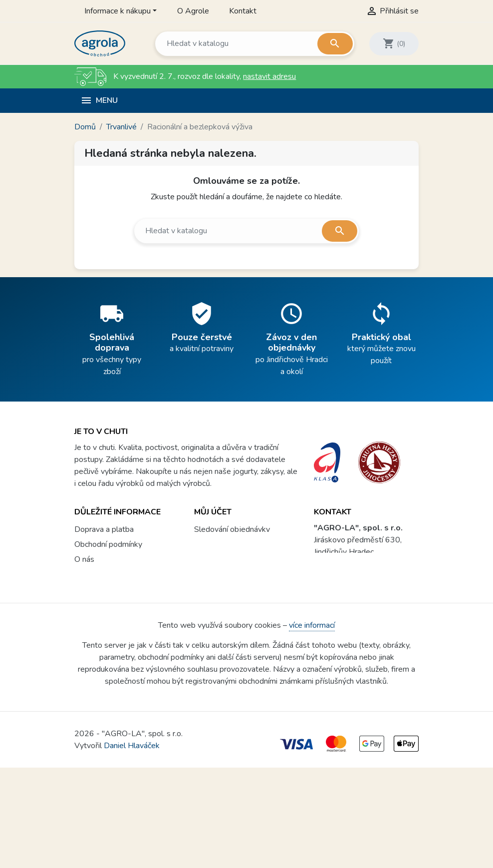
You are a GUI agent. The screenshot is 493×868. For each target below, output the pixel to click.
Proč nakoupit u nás (108, 566)
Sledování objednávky (232, 521)
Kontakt (243, 11)
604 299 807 (354, 563)
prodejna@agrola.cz (364, 583)
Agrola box (94, 641)
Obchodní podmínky (108, 536)
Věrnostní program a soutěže (124, 626)
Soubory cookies (103, 596)
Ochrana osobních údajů (115, 581)
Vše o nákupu (98, 611)
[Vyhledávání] (254, 44)
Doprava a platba (104, 521)
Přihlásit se (214, 536)
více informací (312, 726)
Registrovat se (220, 551)
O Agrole (193, 11)
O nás (84, 551)
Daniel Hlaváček (132, 846)
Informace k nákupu (118, 11)
